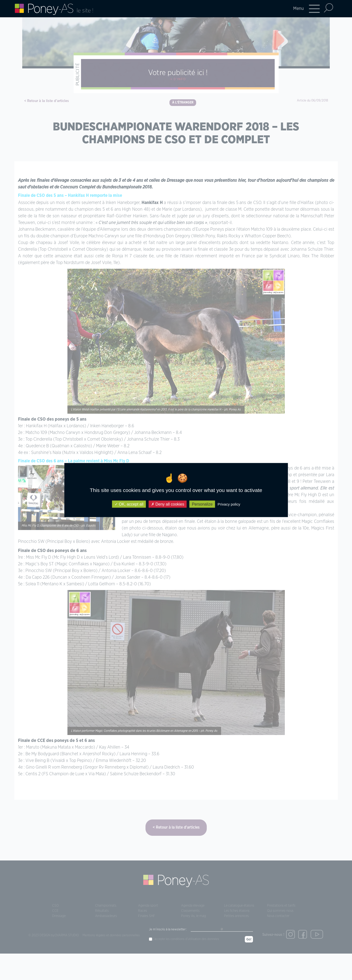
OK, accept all (129, 504)
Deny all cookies (168, 504)
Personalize (202, 504)
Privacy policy (229, 504)
